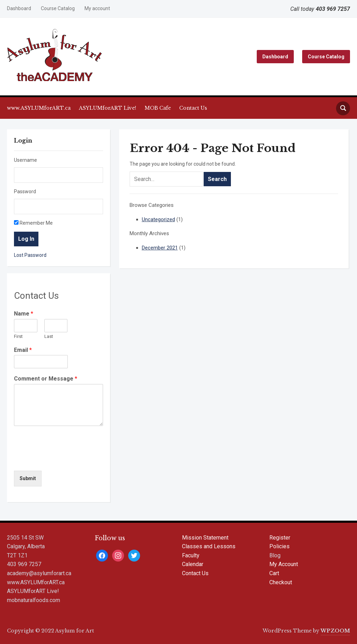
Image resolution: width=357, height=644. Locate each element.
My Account (284, 564)
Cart (274, 573)
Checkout (281, 582)
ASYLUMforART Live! (108, 108)
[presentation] (67, 459)
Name (24, 314)
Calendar (193, 564)
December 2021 (160, 248)
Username (25, 160)
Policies (279, 546)
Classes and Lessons (209, 546)
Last (49, 336)
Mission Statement (205, 538)
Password (25, 191)
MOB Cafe (158, 108)
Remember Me (33, 223)
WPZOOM (335, 631)
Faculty (191, 555)
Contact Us (193, 108)
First (18, 336)
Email (23, 350)
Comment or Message (46, 379)
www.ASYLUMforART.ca (39, 108)
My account (97, 8)
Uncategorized (158, 219)
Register (280, 538)
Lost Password (30, 255)
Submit (28, 478)
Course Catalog (58, 8)
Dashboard (19, 8)
